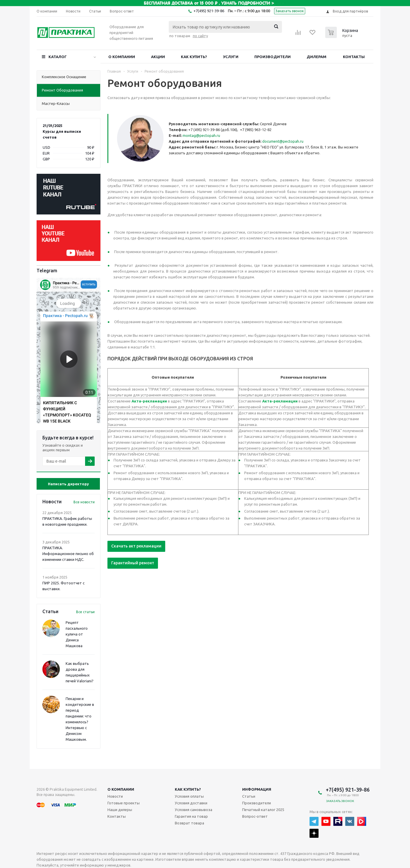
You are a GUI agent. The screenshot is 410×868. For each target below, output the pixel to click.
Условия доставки (191, 803)
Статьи (249, 796)
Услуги (231, 57)
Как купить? (194, 57)
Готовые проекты (124, 803)
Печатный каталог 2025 (263, 810)
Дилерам (317, 57)
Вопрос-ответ (255, 816)
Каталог (58, 57)
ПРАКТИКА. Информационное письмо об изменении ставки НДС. (68, 554)
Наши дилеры (120, 810)
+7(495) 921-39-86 (209, 11)
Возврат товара (189, 823)
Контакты (354, 57)
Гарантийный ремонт (133, 563)
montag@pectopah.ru (201, 135)
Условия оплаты (189, 796)
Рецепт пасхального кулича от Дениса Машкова (77, 634)
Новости (115, 796)
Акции (158, 57)
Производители (273, 57)
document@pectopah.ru (283, 141)
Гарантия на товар (191, 816)
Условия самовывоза (194, 810)
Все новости (84, 502)
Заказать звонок (290, 11)
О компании (122, 57)
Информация (257, 789)
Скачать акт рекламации (136, 546)
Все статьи (85, 612)
